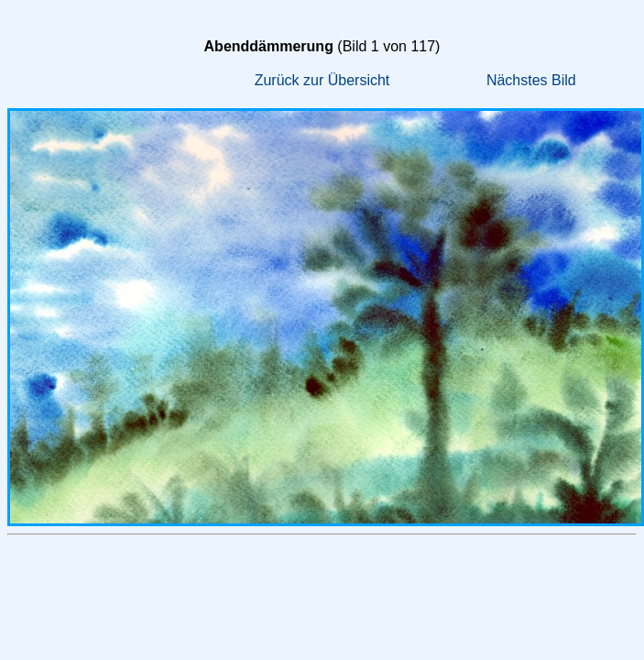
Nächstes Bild (531, 80)
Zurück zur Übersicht (322, 80)
